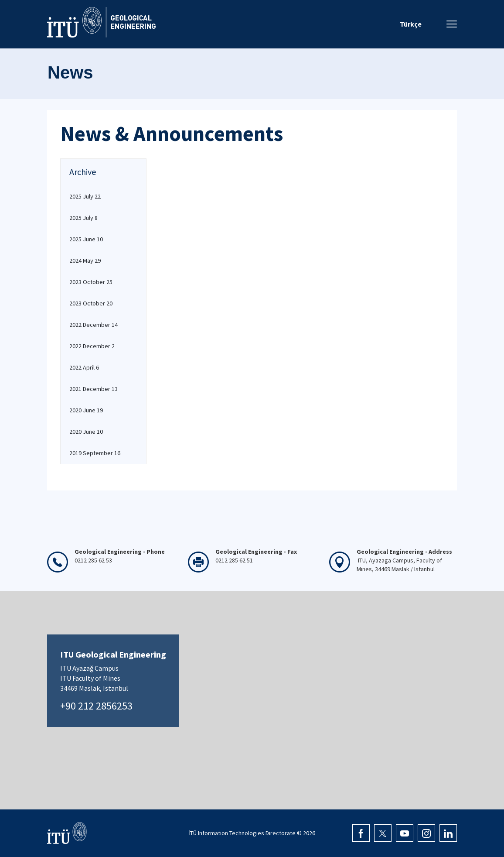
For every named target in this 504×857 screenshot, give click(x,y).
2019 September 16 (95, 453)
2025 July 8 (83, 218)
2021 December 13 (94, 389)
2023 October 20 (91, 303)
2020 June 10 (86, 432)
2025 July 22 (85, 196)
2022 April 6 (84, 367)
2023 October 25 (91, 282)
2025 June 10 (86, 239)
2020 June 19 (86, 410)
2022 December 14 (94, 325)
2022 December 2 (92, 346)
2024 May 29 (85, 261)
